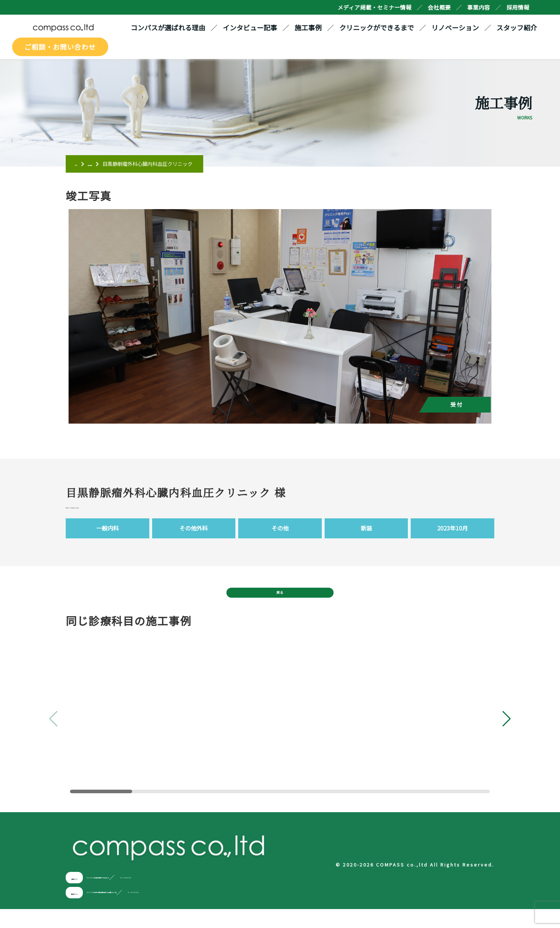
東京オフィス (88, 912)
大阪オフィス (88, 897)
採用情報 (518, 7)
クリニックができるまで (380, 29)
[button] (507, 738)
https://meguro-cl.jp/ (102, 514)
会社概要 (439, 7)
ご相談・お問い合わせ (56, 49)
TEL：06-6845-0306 (265, 897)
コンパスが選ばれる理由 (172, 29)
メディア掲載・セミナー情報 (374, 7)
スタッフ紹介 (520, 29)
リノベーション (459, 29)
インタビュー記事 (254, 29)
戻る (280, 607)
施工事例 (312, 29)
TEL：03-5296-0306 (304, 912)
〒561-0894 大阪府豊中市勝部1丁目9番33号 (171, 897)
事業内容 (479, 7)
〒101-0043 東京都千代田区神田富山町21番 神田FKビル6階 (191, 912)
